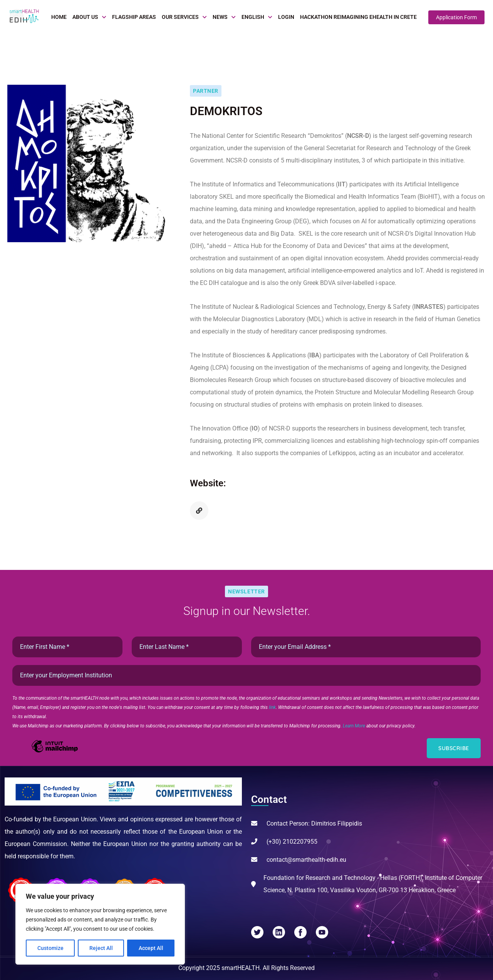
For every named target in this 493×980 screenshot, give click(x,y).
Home (59, 17)
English (253, 17)
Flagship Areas (134, 17)
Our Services (180, 17)
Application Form (456, 17)
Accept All (151, 948)
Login (286, 17)
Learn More (355, 726)
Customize (50, 948)
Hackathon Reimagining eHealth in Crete (358, 17)
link (272, 707)
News (220, 17)
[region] (100, 924)
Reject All (101, 948)
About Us (85, 17)
